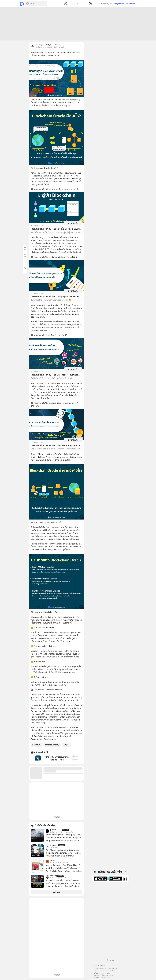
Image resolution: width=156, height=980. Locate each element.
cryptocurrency (52, 745)
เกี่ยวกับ (97, 969)
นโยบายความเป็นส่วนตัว (102, 973)
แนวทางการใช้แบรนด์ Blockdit (104, 975)
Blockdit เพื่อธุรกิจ (100, 977)
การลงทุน (36, 745)
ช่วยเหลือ (103, 969)
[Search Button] (27, 4)
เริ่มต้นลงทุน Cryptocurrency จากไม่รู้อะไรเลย (57, 759)
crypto (67, 745)
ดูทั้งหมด (57, 892)
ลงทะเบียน (132, 4)
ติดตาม (57, 45)
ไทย (108, 977)
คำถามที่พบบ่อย (113, 969)
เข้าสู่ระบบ (118, 4)
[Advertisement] (78, 24)
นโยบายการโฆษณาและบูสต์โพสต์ (105, 971)
